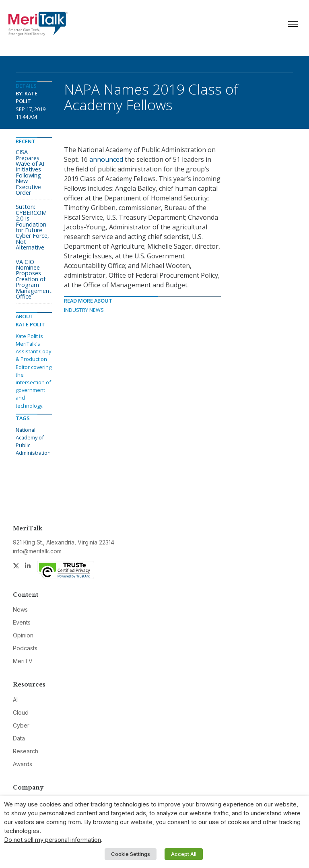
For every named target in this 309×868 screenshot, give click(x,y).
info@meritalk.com (37, 551)
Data (19, 738)
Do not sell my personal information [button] (53, 840)
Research (26, 751)
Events (22, 622)
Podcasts (25, 648)
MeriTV (23, 661)
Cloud (21, 712)
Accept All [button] (184, 854)
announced (106, 159)
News (20, 609)
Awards (23, 764)
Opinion (23, 635)
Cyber (21, 725)
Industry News (84, 310)
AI (15, 700)
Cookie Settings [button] (131, 854)
